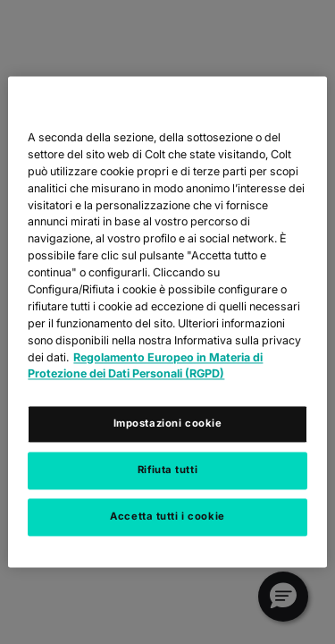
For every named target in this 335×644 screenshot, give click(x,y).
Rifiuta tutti (167, 470)
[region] (167, 322)
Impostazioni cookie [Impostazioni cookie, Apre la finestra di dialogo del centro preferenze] (168, 424)
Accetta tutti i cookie (167, 517)
